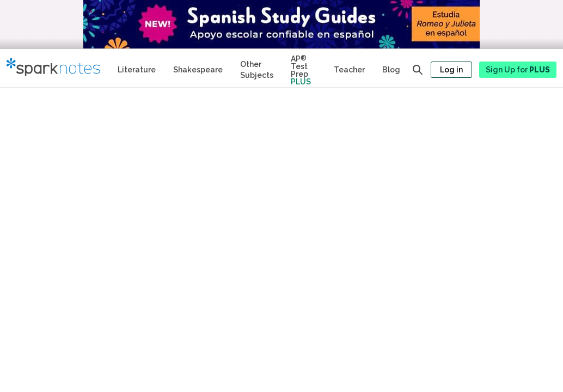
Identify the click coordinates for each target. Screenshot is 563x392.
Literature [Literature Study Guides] (137, 70)
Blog (391, 70)
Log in (451, 70)
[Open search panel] (418, 70)
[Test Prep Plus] (304, 68)
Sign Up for (518, 70)
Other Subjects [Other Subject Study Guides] (257, 70)
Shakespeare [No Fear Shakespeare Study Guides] (198, 70)
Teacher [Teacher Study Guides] (349, 70)
